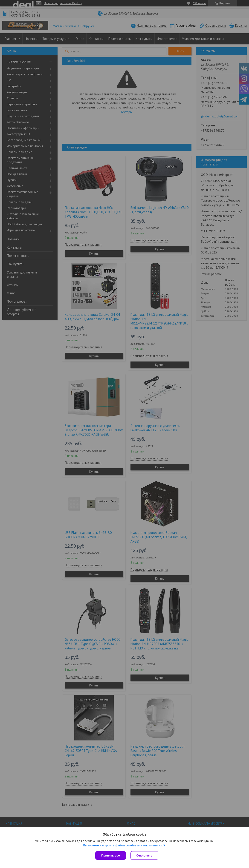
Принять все (111, 855)
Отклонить (144, 855)
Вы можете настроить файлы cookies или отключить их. (123, 845)
